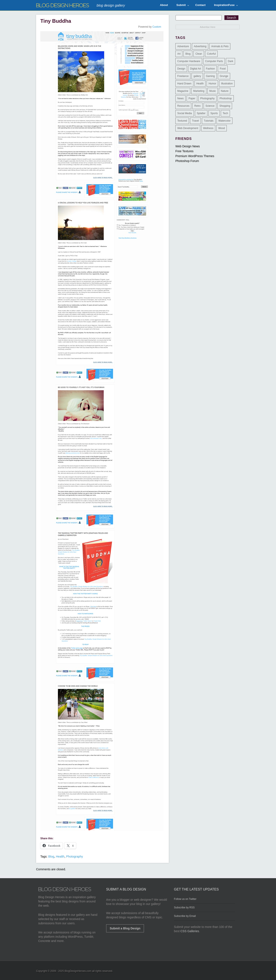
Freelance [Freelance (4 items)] (183, 76)
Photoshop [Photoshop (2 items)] (226, 98)
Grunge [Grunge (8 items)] (224, 76)
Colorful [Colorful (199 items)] (211, 54)
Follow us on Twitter (185, 899)
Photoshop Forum (187, 161)
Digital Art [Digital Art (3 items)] (195, 69)
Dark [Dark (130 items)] (230, 61)
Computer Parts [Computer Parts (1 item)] (214, 61)
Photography (74, 856)
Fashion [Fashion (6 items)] (211, 69)
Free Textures (184, 151)
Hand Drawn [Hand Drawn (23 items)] (184, 84)
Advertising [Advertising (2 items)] (200, 46)
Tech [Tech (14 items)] (225, 113)
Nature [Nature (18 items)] (225, 91)
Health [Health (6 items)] (200, 84)
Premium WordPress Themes (195, 156)
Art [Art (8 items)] (179, 54)
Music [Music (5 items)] (213, 91)
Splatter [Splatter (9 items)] (201, 113)
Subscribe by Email (185, 916)
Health (60, 856)
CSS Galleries (190, 931)
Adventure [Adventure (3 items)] (183, 46)
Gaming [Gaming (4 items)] (210, 76)
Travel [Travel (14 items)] (195, 121)
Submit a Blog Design (125, 928)
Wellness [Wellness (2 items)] (208, 128)
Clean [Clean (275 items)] (199, 54)
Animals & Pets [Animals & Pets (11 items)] (220, 46)
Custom (157, 27)
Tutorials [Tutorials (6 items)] (209, 121)
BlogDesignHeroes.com (78, 971)
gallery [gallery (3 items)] (197, 76)
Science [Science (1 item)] (210, 106)
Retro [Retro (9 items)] (197, 106)
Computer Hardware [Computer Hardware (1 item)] (189, 61)
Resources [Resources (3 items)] (183, 106)
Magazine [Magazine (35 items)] (183, 91)
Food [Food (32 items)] (223, 69)
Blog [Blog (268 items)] (188, 54)
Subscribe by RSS (184, 908)
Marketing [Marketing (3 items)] (199, 91)
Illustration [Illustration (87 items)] (227, 84)
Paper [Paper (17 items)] (192, 98)
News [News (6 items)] (180, 98)
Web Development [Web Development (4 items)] (188, 128)
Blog (51, 856)
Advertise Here (208, 27)
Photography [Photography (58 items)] (207, 98)
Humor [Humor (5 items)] (212, 84)
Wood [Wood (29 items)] (222, 128)
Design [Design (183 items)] (181, 69)
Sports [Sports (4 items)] (214, 113)
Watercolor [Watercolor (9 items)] (225, 121)
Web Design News (188, 146)
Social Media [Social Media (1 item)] (185, 113)
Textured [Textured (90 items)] (182, 121)
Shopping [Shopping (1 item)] (225, 106)
